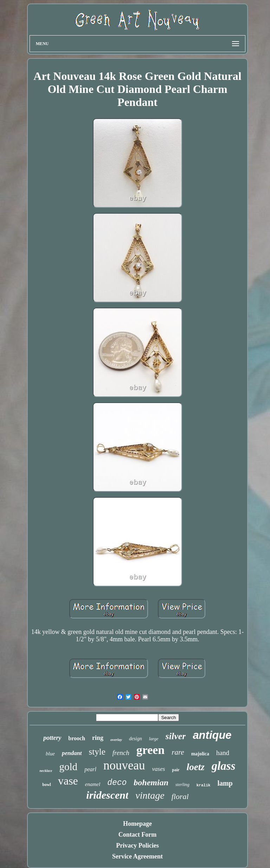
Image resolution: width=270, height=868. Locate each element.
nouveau (124, 765)
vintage (150, 795)
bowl (47, 785)
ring (98, 738)
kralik (204, 785)
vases (158, 769)
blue (50, 754)
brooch (77, 738)
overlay (116, 740)
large (154, 739)
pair (176, 770)
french (121, 753)
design (136, 739)
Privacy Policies (137, 845)
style (97, 752)
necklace (46, 771)
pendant (72, 753)
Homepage (137, 824)
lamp (225, 783)
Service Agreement (137, 856)
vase (68, 781)
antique (212, 735)
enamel (93, 784)
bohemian (151, 782)
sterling (182, 784)
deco (117, 783)
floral (180, 796)
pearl (90, 769)
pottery (52, 738)
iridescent (107, 795)
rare (178, 752)
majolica (200, 754)
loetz (196, 767)
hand (223, 753)
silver (176, 736)
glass (224, 766)
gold (69, 767)
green (151, 750)
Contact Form (137, 835)
